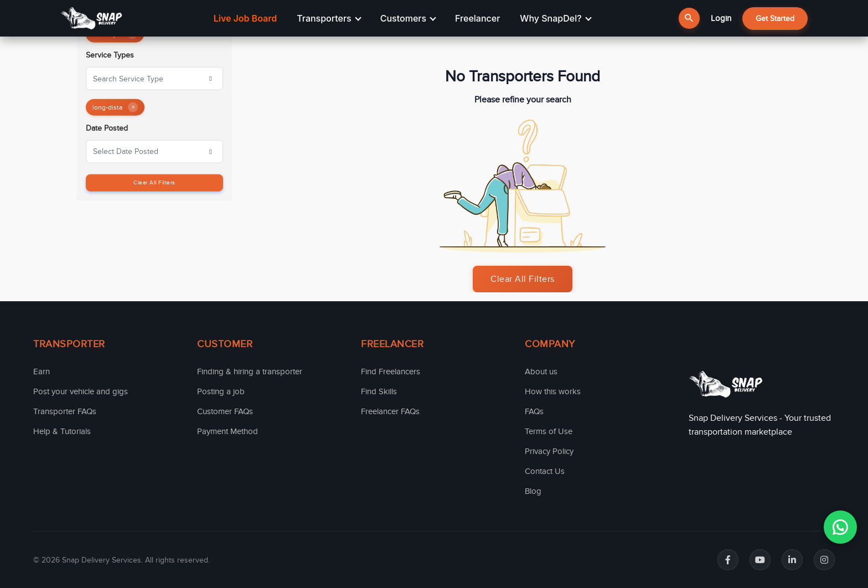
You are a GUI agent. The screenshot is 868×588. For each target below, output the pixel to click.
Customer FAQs (225, 411)
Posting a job (221, 391)
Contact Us (545, 471)
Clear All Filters (154, 182)
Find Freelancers (391, 372)
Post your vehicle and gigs (81, 391)
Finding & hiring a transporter (250, 372)
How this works (553, 391)
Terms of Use (549, 431)
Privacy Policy (549, 451)
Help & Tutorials (62, 431)
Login (721, 18)
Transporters (329, 18)
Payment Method (228, 431)
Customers (408, 18)
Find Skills (379, 391)
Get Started (775, 19)
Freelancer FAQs (390, 411)
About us (541, 372)
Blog (533, 491)
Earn (42, 372)
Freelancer (477, 18)
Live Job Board (245, 18)
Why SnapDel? (556, 18)
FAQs (534, 411)
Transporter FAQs (65, 411)
